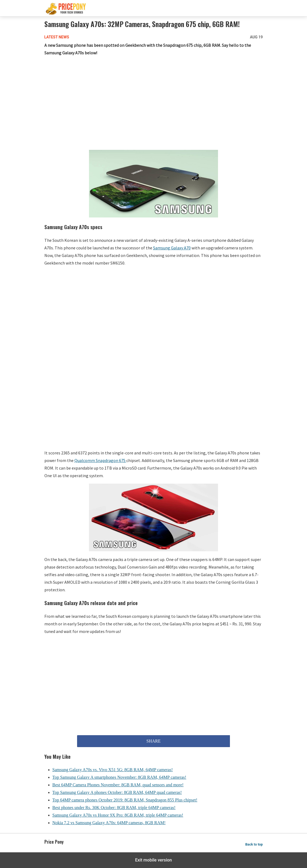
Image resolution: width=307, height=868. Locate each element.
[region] (154, 104)
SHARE (153, 741)
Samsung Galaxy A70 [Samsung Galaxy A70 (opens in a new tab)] (172, 248)
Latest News (57, 37)
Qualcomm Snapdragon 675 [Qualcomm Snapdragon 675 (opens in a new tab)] (100, 460)
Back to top (254, 844)
